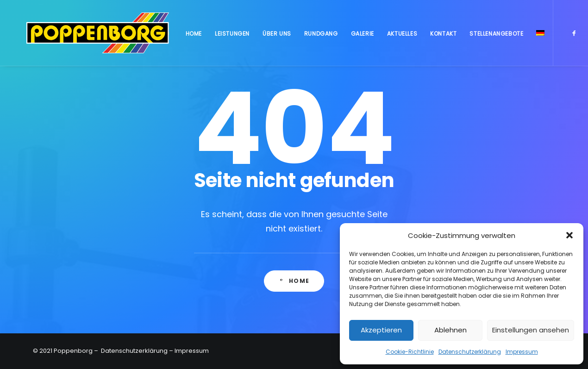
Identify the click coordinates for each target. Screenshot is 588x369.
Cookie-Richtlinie (410, 352)
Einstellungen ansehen (531, 330)
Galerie (362, 36)
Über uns (276, 36)
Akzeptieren (381, 330)
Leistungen (232, 36)
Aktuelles (402, 36)
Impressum (522, 352)
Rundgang (321, 36)
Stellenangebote (496, 36)
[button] (569, 235)
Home (193, 36)
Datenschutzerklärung (470, 352)
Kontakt (443, 36)
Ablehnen (450, 330)
